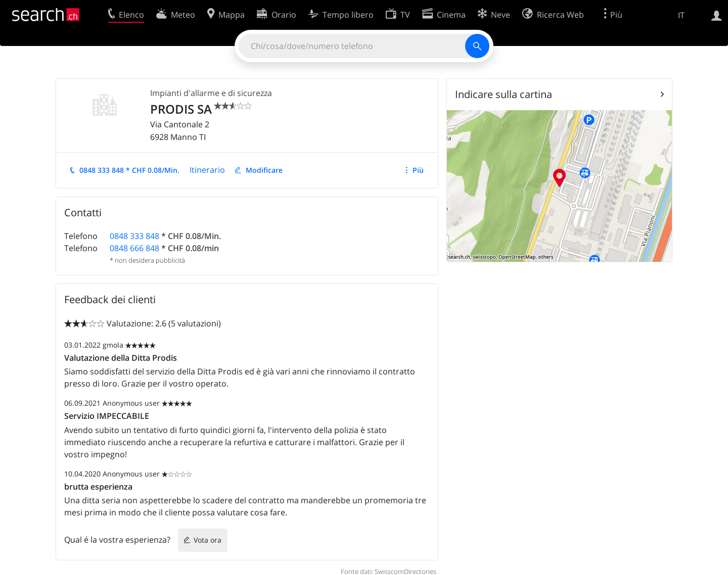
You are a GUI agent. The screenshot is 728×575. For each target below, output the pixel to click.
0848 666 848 (134, 248)
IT (681, 15)
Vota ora (208, 540)
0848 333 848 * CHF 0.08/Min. (129, 170)
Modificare (264, 170)
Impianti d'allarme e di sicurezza (211, 93)
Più (418, 170)
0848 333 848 (134, 236)
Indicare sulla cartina (504, 94)
